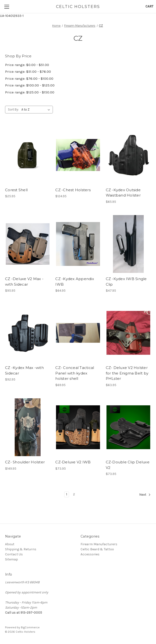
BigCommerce (30, 627)
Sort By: (13, 109)
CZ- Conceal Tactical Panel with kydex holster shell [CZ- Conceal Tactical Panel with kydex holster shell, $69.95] (75, 373)
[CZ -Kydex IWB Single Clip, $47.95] (128, 244)
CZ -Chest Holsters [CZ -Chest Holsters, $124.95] (73, 190)
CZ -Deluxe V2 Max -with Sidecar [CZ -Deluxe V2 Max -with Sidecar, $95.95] (24, 282)
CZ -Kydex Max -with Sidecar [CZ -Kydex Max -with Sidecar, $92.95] (24, 370)
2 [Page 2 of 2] (74, 494)
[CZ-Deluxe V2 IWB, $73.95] (78, 427)
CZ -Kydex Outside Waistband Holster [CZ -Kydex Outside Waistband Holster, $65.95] (123, 193)
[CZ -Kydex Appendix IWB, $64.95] (78, 244)
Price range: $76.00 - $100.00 (29, 79)
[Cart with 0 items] (149, 6)
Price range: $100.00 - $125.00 (30, 85)
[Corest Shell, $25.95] (28, 155)
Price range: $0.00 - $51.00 (27, 65)
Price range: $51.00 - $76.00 (28, 72)
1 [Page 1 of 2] (67, 494)
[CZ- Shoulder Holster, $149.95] (28, 427)
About (10, 544)
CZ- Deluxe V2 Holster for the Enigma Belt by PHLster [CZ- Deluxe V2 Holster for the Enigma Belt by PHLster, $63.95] (127, 373)
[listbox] (37, 110)
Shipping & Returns (21, 549)
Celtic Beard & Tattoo (97, 549)
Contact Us (14, 554)
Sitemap (12, 559)
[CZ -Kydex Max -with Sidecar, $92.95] (28, 333)
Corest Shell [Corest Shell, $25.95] (16, 190)
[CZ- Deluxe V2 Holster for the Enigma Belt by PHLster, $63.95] (128, 333)
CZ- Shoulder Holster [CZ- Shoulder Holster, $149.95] (25, 462)
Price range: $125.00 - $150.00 (30, 92)
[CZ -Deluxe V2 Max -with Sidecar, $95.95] (28, 244)
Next (145, 495)
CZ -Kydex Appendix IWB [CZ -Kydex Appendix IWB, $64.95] (75, 282)
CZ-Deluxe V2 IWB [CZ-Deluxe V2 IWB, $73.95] (73, 462)
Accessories (90, 554)
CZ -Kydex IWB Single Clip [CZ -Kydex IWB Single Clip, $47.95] (126, 282)
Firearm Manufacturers (99, 544)
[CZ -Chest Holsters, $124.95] (78, 155)
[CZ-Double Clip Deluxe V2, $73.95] (128, 427)
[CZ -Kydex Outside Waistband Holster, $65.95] (128, 155)
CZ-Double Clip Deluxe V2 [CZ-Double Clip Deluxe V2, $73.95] (128, 465)
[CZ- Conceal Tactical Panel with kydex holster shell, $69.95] (78, 333)
